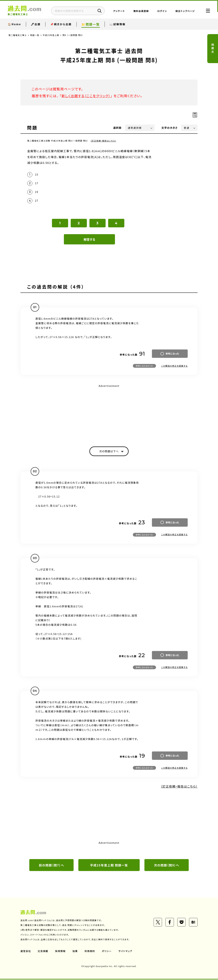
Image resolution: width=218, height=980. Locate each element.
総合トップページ (184, 11)
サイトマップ (126, 951)
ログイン (161, 11)
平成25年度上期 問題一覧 (109, 865)
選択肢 (118, 128)
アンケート (118, 11)
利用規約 (90, 951)
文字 (170, 128)
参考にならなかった (144, 366)
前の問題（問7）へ (51, 865)
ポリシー (107, 951)
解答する (89, 239)
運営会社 (26, 951)
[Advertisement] (109, 413)
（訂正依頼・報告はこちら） (103, 141)
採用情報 (60, 951)
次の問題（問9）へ (166, 865)
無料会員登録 (140, 11)
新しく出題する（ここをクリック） (86, 96)
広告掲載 (43, 951)
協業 (75, 951)
